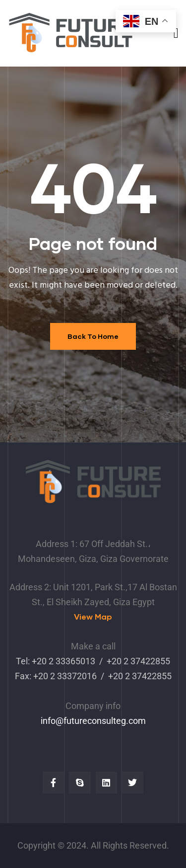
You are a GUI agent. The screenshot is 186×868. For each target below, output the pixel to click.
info (48, 721)
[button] (93, 617)
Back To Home (93, 336)
